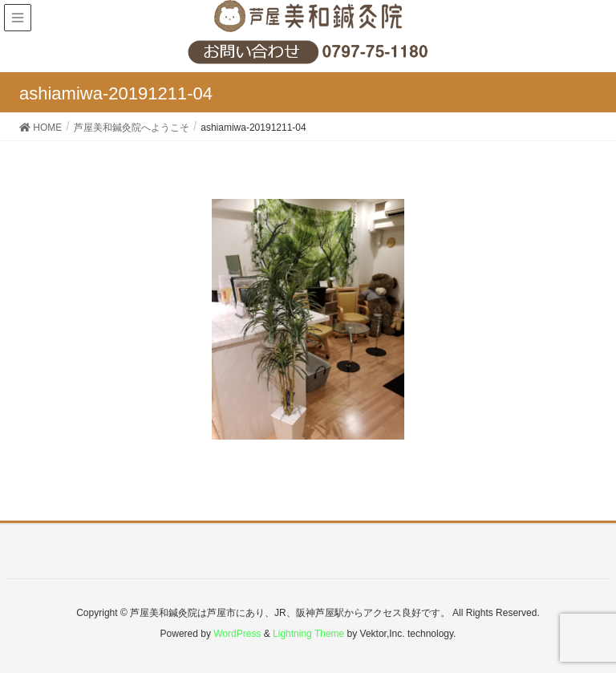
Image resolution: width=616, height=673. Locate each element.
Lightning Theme (308, 634)
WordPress (237, 634)
